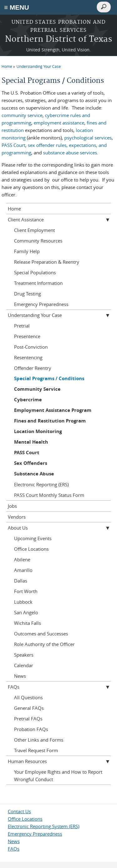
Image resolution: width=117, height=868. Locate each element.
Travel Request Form (36, 750)
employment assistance (59, 123)
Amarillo (23, 570)
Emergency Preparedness (41, 304)
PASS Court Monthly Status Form (49, 495)
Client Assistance (26, 219)
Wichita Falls (27, 623)
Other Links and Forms (39, 740)
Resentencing (28, 357)
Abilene (22, 559)
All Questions (28, 697)
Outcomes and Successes (41, 634)
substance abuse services (70, 153)
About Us (18, 528)
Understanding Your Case (39, 66)
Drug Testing (27, 294)
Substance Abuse (34, 474)
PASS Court (13, 145)
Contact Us (19, 811)
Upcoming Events (33, 538)
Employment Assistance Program (53, 410)
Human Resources (27, 761)
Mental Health (31, 442)
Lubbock (23, 602)
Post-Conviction (31, 347)
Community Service (37, 389)
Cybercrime (28, 400)
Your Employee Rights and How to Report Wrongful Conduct (58, 776)
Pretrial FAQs (28, 719)
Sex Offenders (31, 463)
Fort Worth (26, 591)
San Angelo (26, 612)
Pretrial (22, 326)
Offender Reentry (33, 368)
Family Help (27, 251)
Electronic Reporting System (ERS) (44, 826)
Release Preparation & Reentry (47, 262)
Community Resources (38, 241)
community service (22, 115)
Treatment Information (38, 283)
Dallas (21, 581)
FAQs (14, 687)
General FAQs (29, 708)
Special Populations (35, 272)
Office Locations (31, 549)
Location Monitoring (38, 431)
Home (7, 66)
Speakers (24, 655)
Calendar (24, 665)
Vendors (17, 517)
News (20, 676)
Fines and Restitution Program (50, 421)
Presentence (27, 336)
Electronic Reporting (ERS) (41, 484)
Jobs (12, 506)
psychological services (88, 138)
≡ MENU (17, 7)
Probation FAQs (31, 729)
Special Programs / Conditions (49, 378)
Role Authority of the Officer (44, 644)
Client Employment (34, 230)
